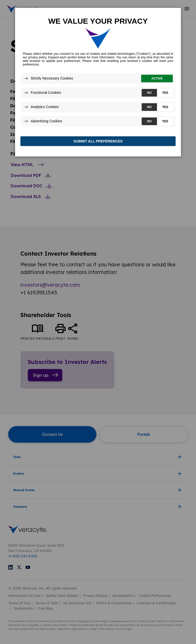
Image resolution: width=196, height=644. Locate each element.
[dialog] (98, 83)
